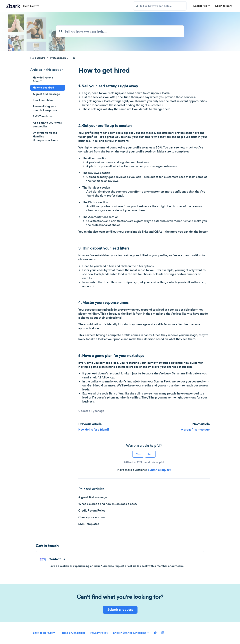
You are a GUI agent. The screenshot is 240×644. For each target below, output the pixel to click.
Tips (73, 58)
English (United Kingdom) (131, 633)
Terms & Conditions (73, 633)
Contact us (57, 559)
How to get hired (43, 88)
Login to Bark (224, 6)
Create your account (92, 517)
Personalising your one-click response (45, 108)
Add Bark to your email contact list (47, 125)
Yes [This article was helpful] (138, 454)
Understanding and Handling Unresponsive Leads (46, 136)
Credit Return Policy (92, 511)
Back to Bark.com (44, 633)
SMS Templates (89, 524)
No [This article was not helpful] (150, 454)
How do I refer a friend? (94, 430)
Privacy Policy (99, 633)
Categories (202, 6)
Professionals (58, 58)
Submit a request (159, 470)
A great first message (195, 430)
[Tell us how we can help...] (160, 6)
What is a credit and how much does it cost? (108, 504)
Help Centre (38, 58)
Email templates (43, 100)
